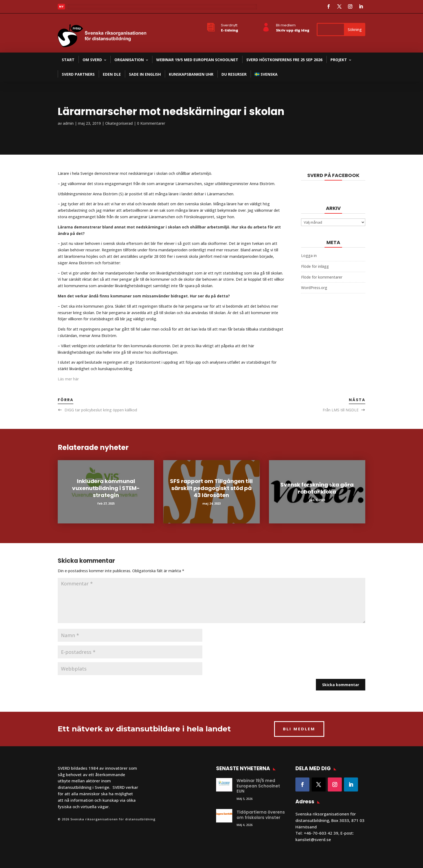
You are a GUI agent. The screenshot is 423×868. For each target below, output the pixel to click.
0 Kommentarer (151, 123)
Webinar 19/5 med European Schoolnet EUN (258, 786)
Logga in (309, 256)
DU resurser (234, 74)
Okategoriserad (119, 123)
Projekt (339, 60)
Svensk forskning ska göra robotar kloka (317, 488)
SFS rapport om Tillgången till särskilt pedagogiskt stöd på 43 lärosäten (211, 488)
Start (68, 60)
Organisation (129, 60)
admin (68, 123)
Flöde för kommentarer (322, 277)
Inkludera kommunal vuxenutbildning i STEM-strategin (106, 488)
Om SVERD (92, 60)
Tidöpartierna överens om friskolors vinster (261, 815)
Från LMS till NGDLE (341, 410)
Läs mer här (68, 379)
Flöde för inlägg (315, 266)
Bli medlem (286, 25)
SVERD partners (78, 74)
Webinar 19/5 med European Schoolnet (197, 60)
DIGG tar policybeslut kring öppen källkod (101, 410)
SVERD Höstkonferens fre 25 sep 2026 (284, 60)
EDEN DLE (112, 74)
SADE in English (145, 74)
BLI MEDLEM (299, 729)
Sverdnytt (229, 25)
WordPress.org (314, 288)
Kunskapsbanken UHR (191, 74)
